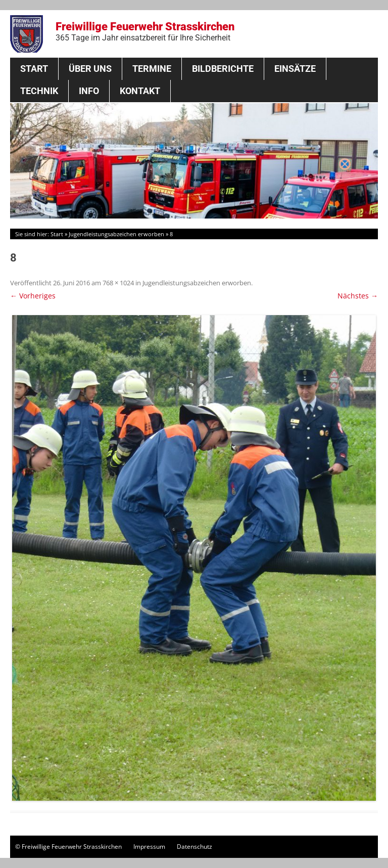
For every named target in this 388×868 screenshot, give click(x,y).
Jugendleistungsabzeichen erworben (116, 234)
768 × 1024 (118, 283)
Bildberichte (223, 69)
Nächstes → (358, 296)
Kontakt (140, 91)
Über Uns (90, 69)
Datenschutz (195, 847)
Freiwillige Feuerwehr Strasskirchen (145, 31)
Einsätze (295, 69)
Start (34, 69)
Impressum (149, 847)
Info (89, 91)
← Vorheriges (33, 296)
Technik (39, 91)
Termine (152, 69)
